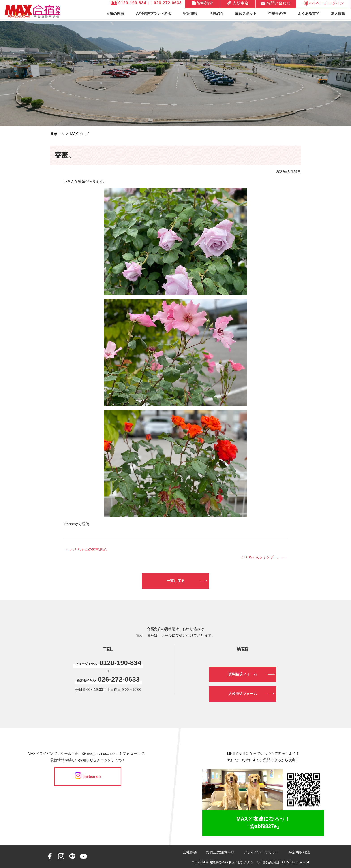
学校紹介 (216, 14)
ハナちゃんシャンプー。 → (263, 557)
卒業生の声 (277, 14)
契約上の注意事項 (220, 852)
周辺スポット (246, 14)
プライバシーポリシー (261, 852)
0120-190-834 (128, 3)
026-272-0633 (166, 3)
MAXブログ (79, 134)
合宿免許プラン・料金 (154, 14)
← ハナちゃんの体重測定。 (88, 549)
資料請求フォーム (243, 674)
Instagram (88, 776)
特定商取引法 (299, 852)
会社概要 (190, 852)
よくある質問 (308, 14)
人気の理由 (115, 14)
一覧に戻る (175, 581)
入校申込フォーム (243, 694)
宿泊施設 (190, 14)
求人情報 (338, 14)
